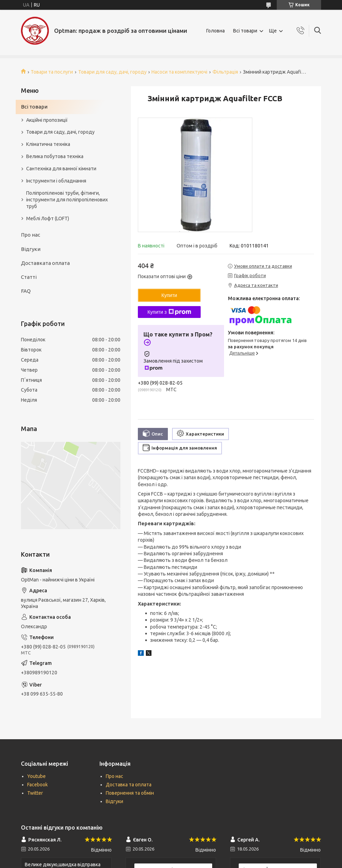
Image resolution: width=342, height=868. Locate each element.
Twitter (35, 793)
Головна (215, 31)
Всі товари (245, 31)
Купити (169, 295)
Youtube (36, 776)
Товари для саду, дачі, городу (112, 72)
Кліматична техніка (48, 144)
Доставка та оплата (129, 785)
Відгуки (31, 249)
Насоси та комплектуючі (179, 72)
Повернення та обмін (130, 793)
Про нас (31, 235)
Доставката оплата (45, 263)
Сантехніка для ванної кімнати (61, 169)
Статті (29, 277)
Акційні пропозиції (47, 120)
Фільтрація (225, 72)
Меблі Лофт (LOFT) (48, 218)
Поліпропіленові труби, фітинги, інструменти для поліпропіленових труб (67, 200)
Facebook (38, 785)
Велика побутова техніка (55, 156)
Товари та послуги (52, 72)
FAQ (26, 291)
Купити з (169, 312)
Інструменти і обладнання (56, 181)
